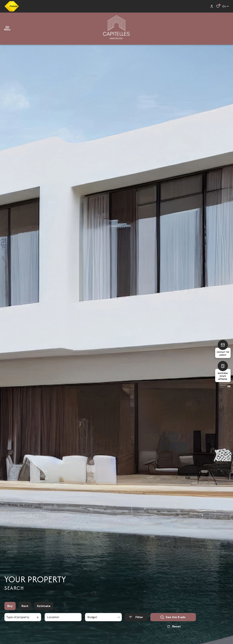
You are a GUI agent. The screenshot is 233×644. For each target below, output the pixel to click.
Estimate (44, 606)
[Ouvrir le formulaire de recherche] (136, 617)
